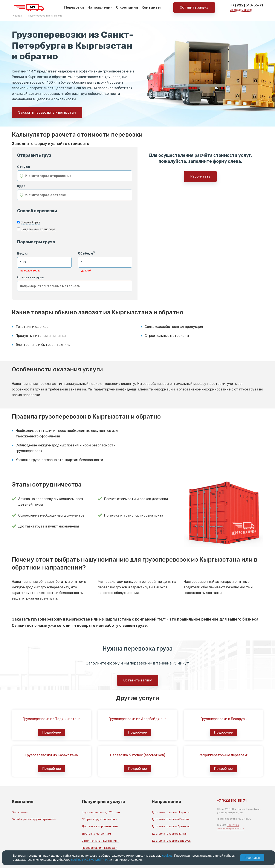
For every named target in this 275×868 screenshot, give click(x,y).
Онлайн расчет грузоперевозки (34, 819)
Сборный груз (31, 222)
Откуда (24, 167)
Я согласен (252, 858)
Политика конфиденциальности (231, 827)
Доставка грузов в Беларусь (171, 841)
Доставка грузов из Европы (171, 812)
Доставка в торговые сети (100, 826)
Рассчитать (200, 176)
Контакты (151, 8)
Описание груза (30, 277)
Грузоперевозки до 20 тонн (101, 812)
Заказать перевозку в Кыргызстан (47, 112)
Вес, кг (23, 254)
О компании (127, 8)
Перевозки (74, 8)
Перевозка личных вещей (100, 848)
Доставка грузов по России (171, 819)
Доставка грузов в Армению (171, 826)
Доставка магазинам (96, 834)
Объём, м (86, 254)
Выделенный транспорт (38, 229)
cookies (167, 856)
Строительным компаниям (100, 841)
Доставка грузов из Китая (170, 834)
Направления (100, 8)
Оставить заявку (194, 8)
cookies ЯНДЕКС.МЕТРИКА (90, 860)
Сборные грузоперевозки (100, 819)
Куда (21, 186)
